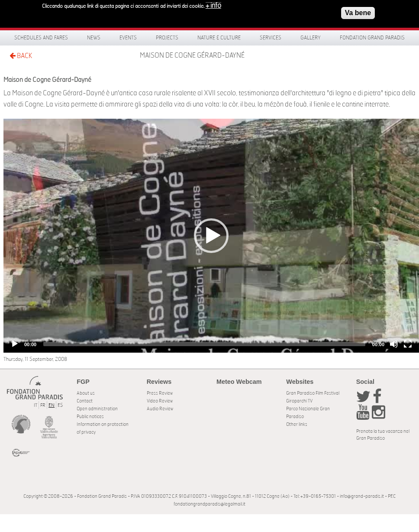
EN (52, 405)
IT (35, 405)
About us (86, 393)
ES (60, 405)
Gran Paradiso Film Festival (313, 393)
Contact (85, 401)
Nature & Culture (219, 38)
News (94, 38)
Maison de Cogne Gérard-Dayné (192, 55)
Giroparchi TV (299, 401)
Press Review (160, 393)
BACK (21, 56)
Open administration (97, 409)
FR (43, 405)
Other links (297, 424)
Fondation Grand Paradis (372, 38)
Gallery (311, 38)
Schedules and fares (41, 38)
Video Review (160, 401)
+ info (213, 6)
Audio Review (160, 409)
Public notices (90, 417)
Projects (167, 38)
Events (128, 38)
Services (271, 38)
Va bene (358, 13)
